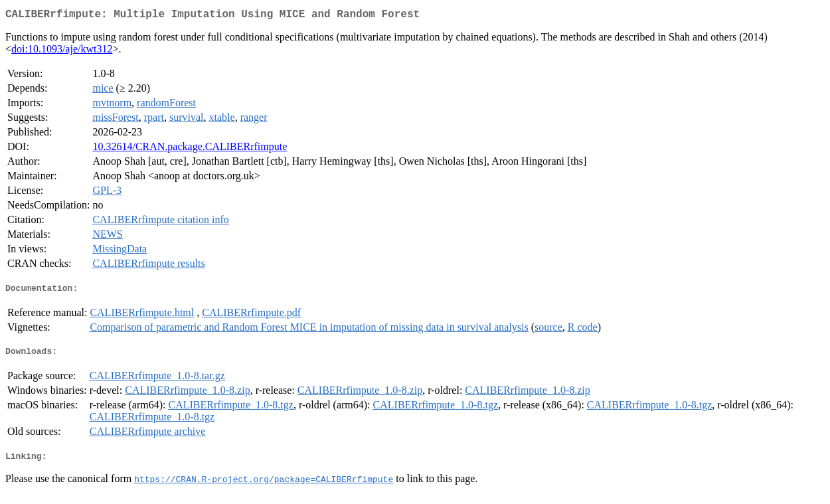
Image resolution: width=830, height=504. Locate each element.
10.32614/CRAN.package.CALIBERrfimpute (190, 149)
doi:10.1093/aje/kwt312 (62, 51)
